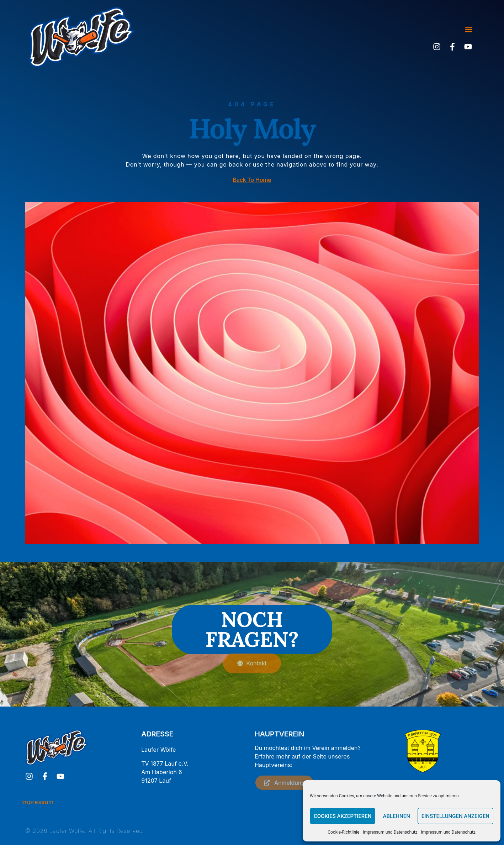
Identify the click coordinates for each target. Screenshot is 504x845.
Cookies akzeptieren (343, 816)
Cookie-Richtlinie (343, 832)
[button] (469, 30)
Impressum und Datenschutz (390, 832)
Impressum (38, 802)
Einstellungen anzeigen (455, 816)
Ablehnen (396, 816)
